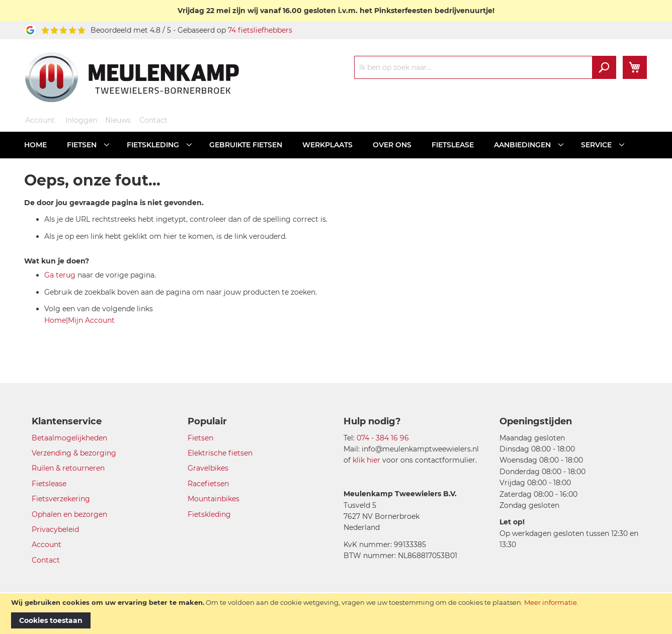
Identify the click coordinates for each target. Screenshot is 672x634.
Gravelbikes (208, 468)
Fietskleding (209, 514)
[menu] (336, 145)
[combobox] (485, 67)
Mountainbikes (214, 499)
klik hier (366, 460)
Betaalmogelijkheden (69, 438)
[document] (336, 614)
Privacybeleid (55, 529)
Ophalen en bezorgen (69, 514)
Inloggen (81, 120)
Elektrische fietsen (220, 453)
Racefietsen (208, 484)
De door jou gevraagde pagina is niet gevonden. (114, 203)
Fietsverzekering (61, 499)
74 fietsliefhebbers (260, 30)
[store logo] (132, 77)
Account (40, 120)
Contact (153, 120)
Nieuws (118, 120)
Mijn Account (91, 320)
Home (55, 320)
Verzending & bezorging (74, 453)
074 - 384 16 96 (383, 438)
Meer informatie (551, 602)
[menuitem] (35, 145)
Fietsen (200, 438)
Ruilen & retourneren (68, 468)
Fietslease (49, 484)
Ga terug (60, 275)
